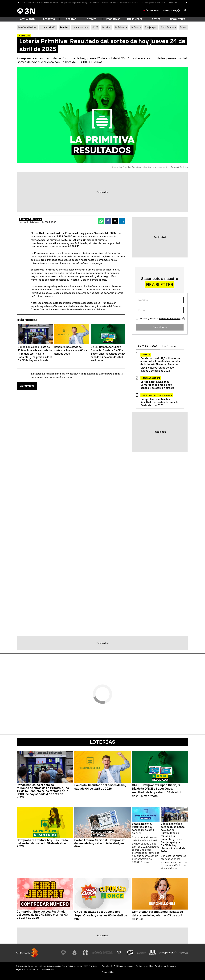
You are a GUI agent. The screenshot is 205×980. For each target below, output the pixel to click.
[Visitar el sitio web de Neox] (86, 953)
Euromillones (186, 27)
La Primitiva (121, 27)
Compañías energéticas (70, 3)
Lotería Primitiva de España (157, 395)
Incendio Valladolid (109, 3)
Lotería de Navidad (27, 27)
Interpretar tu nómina (167, 3)
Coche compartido (148, 3)
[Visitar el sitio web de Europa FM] (141, 953)
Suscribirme (160, 327)
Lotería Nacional (80, 27)
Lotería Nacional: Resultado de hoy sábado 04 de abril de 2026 (143, 828)
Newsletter (178, 19)
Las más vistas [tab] (147, 346)
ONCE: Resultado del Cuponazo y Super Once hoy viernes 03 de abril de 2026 (101, 915)
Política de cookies (144, 966)
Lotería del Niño (48, 27)
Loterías (70, 19)
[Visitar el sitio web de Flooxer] (183, 953)
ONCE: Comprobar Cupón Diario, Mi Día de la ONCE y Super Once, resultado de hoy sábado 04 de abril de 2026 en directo (157, 791)
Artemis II (94, 3)
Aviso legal (107, 966)
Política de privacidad (124, 966)
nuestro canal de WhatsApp (62, 374)
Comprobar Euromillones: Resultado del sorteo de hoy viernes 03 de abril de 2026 (157, 915)
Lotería (146, 355)
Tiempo (92, 19)
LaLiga (85, 3)
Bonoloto (107, 27)
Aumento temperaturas (32, 3)
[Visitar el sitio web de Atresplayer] (168, 953)
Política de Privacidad (170, 319)
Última (152, 11)
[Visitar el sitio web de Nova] (97, 953)
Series (156, 19)
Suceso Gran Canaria (129, 3)
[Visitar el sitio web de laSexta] (74, 953)
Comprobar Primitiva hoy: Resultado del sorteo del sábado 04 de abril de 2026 (159, 402)
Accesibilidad (108, 972)
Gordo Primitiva (168, 27)
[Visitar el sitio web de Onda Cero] (130, 953)
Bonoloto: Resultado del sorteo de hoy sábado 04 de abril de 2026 (100, 787)
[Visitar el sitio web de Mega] (108, 953)
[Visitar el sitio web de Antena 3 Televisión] (63, 953)
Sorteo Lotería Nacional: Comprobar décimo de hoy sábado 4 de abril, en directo (157, 385)
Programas (113, 19)
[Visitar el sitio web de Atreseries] (119, 953)
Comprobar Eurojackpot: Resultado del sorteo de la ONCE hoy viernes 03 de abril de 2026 (42, 915)
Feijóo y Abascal (51, 3)
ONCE (95, 27)
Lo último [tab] (169, 346)
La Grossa (136, 27)
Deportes (49, 19)
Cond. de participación (165, 966)
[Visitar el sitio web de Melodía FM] (152, 953)
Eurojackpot (151, 27)
